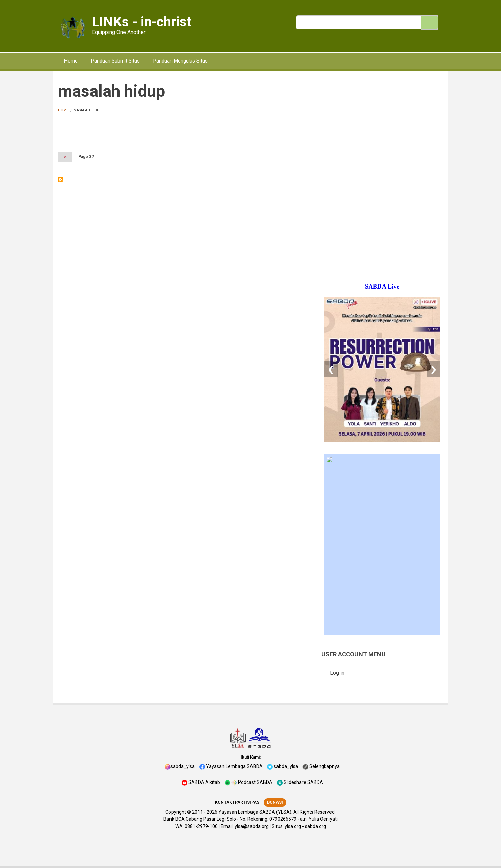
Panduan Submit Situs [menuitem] (115, 61)
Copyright (176, 812)
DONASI (275, 802)
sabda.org (315, 826)
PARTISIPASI (248, 802)
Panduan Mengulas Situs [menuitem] (180, 61)
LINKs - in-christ (142, 22)
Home (63, 110)
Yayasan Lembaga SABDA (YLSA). (255, 812)
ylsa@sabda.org (252, 826)
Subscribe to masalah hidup (61, 180)
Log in (337, 673)
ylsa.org (293, 826)
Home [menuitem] (71, 61)
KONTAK (223, 802)
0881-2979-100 (201, 826)
